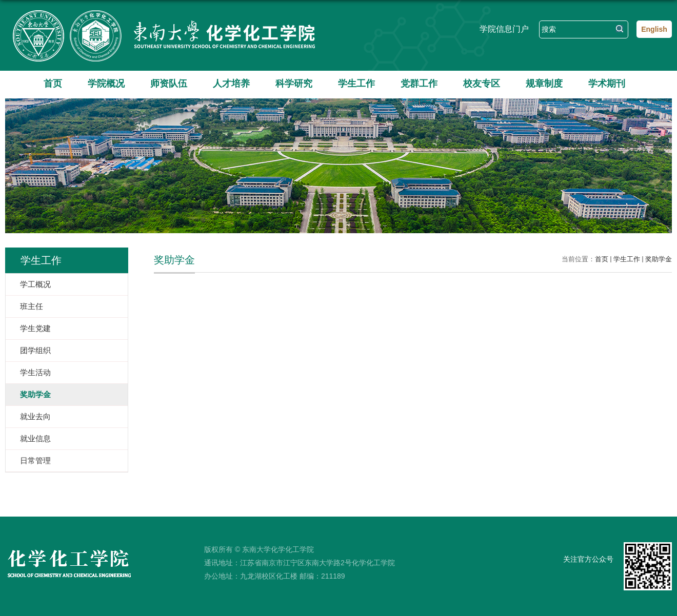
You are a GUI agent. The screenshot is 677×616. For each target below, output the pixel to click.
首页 (53, 84)
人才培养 (231, 84)
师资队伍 (169, 84)
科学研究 (294, 84)
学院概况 (106, 84)
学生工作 (356, 84)
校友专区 (482, 84)
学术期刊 (607, 84)
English (654, 29)
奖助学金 (659, 259)
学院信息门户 (504, 29)
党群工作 (419, 84)
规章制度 (544, 84)
